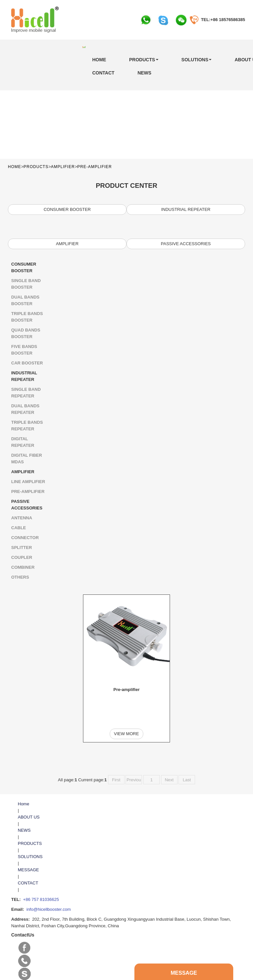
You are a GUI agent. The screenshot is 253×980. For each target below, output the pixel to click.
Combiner (23, 567)
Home (99, 60)
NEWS (144, 73)
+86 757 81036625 (41, 876)
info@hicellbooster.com (49, 886)
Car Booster (27, 363)
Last (187, 756)
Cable (19, 528)
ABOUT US (29, 794)
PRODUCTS (144, 60)
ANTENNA (22, 518)
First (116, 756)
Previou (134, 756)
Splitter (22, 548)
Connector (25, 538)
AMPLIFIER (63, 167)
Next (169, 756)
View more (126, 715)
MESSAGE (28, 846)
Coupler (22, 557)
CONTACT (103, 73)
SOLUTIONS (197, 60)
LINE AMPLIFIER (28, 482)
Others (20, 577)
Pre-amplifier (94, 167)
